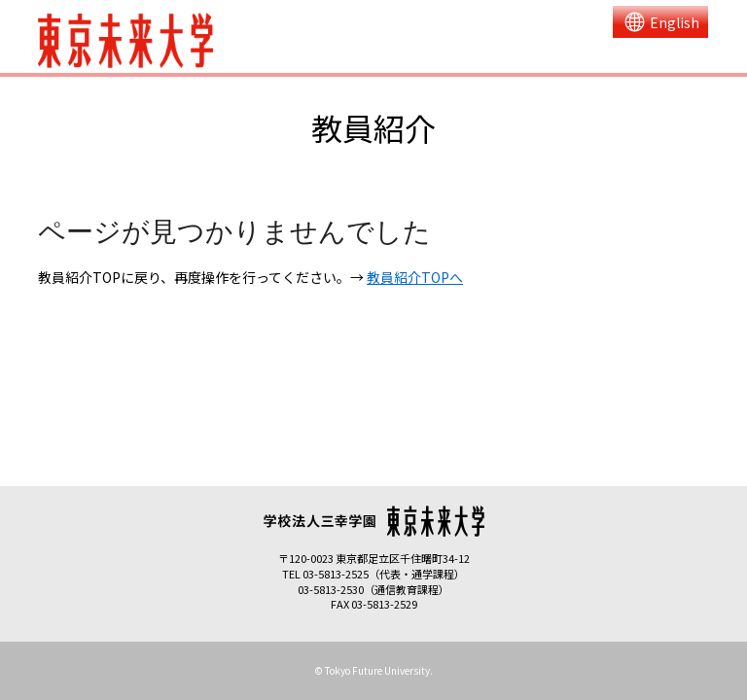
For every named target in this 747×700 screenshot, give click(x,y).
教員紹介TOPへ (415, 277)
